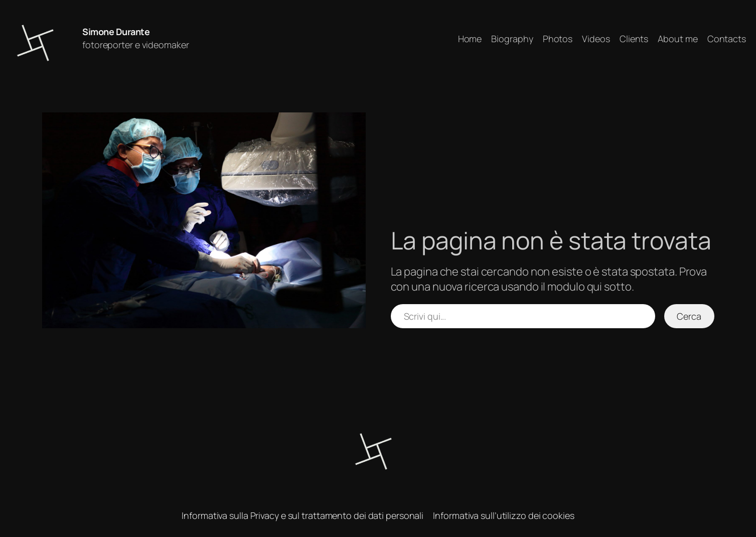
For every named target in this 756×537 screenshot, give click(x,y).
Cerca (689, 316)
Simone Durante (116, 32)
